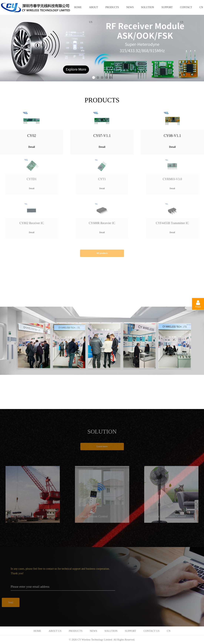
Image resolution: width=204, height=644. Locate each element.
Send (11, 602)
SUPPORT (167, 7)
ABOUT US (93, 10)
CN (169, 631)
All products (102, 253)
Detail (32, 147)
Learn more (102, 446)
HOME (78, 7)
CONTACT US (186, 10)
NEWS (130, 7)
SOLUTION (148, 7)
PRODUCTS (112, 7)
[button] (94, 77)
